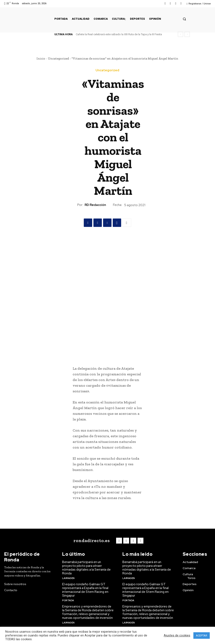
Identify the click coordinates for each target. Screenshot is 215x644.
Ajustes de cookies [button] (177, 635)
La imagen (68, 578)
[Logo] (91, 541)
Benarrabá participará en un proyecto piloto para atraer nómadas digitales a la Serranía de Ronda (86, 568)
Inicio (41, 59)
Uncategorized (58, 59)
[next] (187, 34)
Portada (68, 600)
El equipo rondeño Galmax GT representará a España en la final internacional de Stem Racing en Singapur (85, 590)
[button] (184, 19)
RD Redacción (95, 205)
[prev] (180, 34)
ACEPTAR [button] (202, 636)
